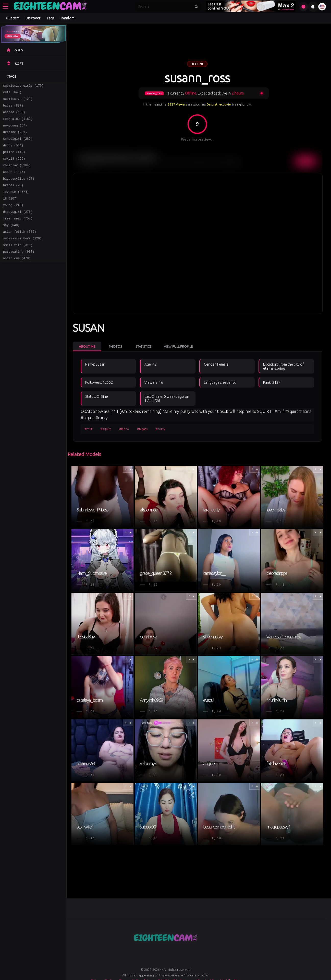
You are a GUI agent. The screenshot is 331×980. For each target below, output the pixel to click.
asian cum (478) (17, 279)
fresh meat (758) (18, 234)
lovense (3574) (16, 205)
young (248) (13, 220)
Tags (51, 18)
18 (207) (10, 212)
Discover (33, 18)
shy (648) (11, 242)
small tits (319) (18, 264)
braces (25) (13, 197)
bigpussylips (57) (19, 190)
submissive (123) (18, 101)
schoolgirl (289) (18, 145)
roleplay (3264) (17, 175)
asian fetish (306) (20, 249)
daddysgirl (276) (18, 227)
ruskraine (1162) (18, 123)
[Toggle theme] (313, 7)
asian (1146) (14, 183)
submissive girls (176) (23, 86)
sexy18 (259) (14, 168)
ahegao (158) (14, 116)
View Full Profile (178, 346)
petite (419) (14, 160)
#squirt (106, 429)
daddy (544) (13, 153)
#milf (89, 429)
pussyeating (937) (19, 271)
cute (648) (12, 94)
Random (68, 18)
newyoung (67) (15, 131)
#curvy (161, 429)
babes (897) (13, 108)
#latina (124, 429)
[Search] (165, 7)
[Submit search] (196, 7)
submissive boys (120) (22, 257)
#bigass (142, 429)
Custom (13, 18)
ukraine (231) (15, 138)
